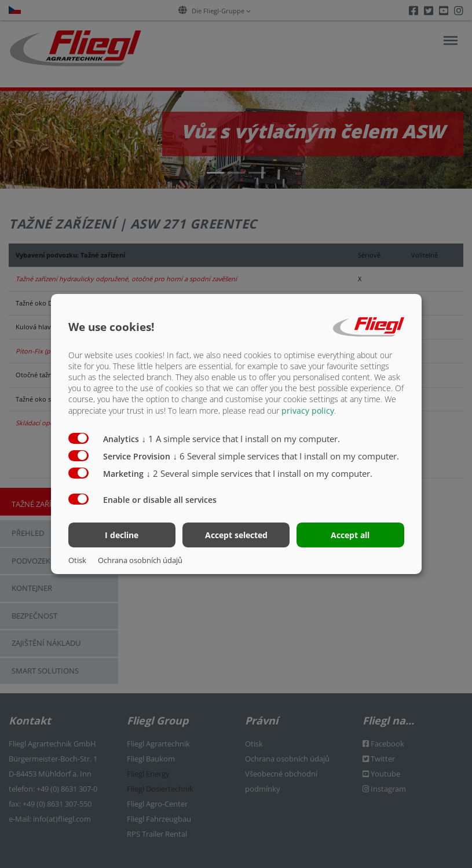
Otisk (77, 560)
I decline (122, 535)
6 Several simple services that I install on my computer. (286, 455)
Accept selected (236, 535)
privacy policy (308, 410)
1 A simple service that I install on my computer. (241, 438)
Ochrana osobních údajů (140, 560)
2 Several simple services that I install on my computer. (260, 473)
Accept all (350, 535)
